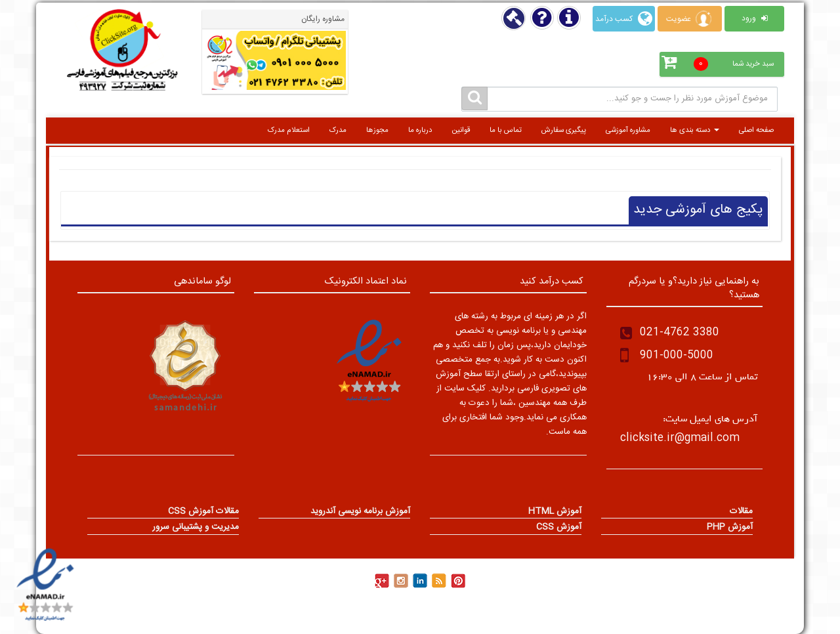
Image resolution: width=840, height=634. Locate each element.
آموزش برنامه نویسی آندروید (360, 513)
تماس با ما (506, 130)
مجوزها (377, 130)
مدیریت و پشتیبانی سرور (196, 528)
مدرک (338, 130)
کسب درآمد (624, 19)
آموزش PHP (730, 528)
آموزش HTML (555, 513)
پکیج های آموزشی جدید (698, 210)
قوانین (461, 130)
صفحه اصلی (756, 130)
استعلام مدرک (289, 130)
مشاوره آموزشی (628, 130)
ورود (755, 18)
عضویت (690, 19)
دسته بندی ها (695, 130)
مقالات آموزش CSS (203, 513)
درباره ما (420, 130)
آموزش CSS (559, 528)
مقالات (741, 513)
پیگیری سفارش (564, 130)
